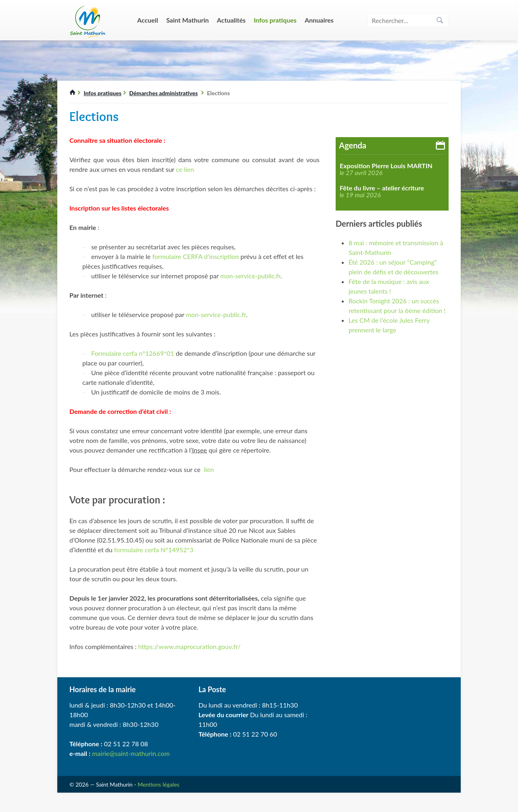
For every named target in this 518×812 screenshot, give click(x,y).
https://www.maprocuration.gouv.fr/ (190, 646)
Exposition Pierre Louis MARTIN (386, 166)
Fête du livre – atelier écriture (382, 188)
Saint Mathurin (188, 20)
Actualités (231, 20)
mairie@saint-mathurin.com (131, 753)
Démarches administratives (163, 93)
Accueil (148, 20)
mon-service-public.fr (250, 276)
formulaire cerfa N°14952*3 (155, 550)
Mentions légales (159, 784)
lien (209, 469)
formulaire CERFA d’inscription (195, 256)
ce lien (185, 169)
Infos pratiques (275, 20)
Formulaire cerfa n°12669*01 (133, 353)
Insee (199, 450)
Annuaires (319, 20)
